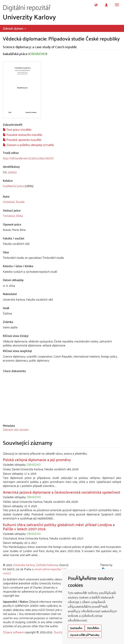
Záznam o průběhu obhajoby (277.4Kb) (28, 145)
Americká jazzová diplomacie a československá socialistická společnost (62, 492)
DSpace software (13, 632)
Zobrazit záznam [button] (14, 28)
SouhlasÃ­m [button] (76, 628)
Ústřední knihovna (47, 565)
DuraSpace (61, 632)
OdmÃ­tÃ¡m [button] (93, 628)
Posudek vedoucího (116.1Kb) (22, 135)
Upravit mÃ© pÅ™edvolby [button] (85, 635)
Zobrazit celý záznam (16, 429)
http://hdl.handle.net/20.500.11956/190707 (28, 158)
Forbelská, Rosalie (14, 202)
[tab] (62, 172)
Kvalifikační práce (13, 186)
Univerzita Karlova (24, 565)
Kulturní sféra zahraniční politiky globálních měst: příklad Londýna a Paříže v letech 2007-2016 (59, 526)
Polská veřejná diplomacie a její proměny (37, 459)
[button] (96, 5)
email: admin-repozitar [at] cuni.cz (35, 571)
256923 (12, 172)
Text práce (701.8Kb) (17, 129)
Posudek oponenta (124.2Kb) (22, 140)
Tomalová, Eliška (13, 216)
